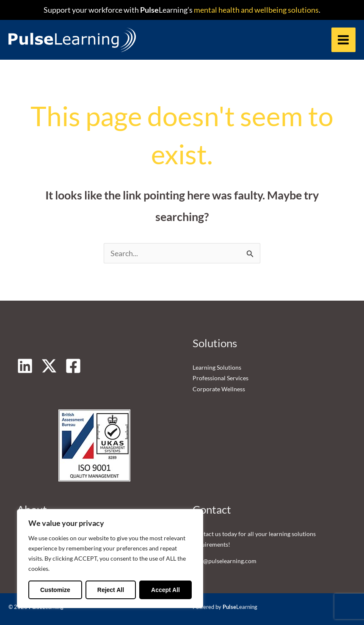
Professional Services (221, 378)
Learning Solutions (217, 367)
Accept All (165, 590)
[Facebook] (73, 366)
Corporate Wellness (219, 389)
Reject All (111, 590)
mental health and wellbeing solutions (256, 10)
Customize (55, 590)
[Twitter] (49, 366)
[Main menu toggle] (343, 40)
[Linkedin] (25, 366)
